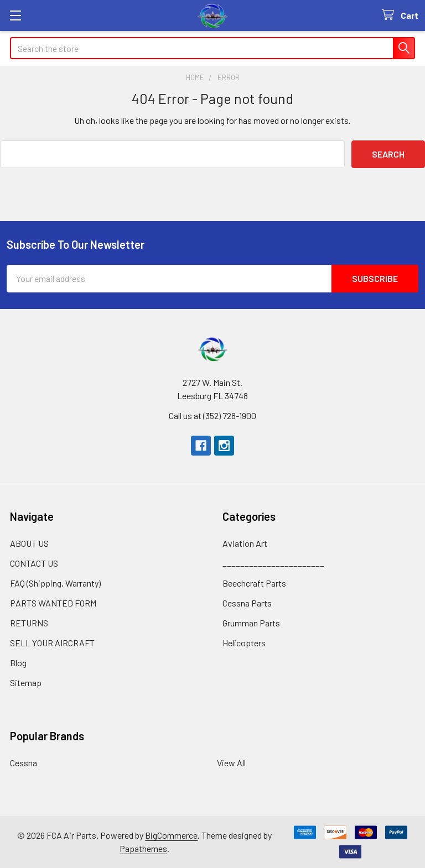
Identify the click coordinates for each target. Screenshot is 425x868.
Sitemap (26, 683)
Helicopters (244, 643)
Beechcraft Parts (254, 583)
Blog (18, 663)
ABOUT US (29, 543)
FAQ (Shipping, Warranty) (55, 583)
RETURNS (29, 623)
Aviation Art (245, 543)
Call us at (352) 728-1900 (212, 415)
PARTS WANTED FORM (53, 603)
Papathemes (143, 848)
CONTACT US (34, 563)
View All (231, 763)
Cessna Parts (247, 603)
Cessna (24, 763)
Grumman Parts (251, 623)
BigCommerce (171, 835)
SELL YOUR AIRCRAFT (52, 643)
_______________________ (273, 563)
